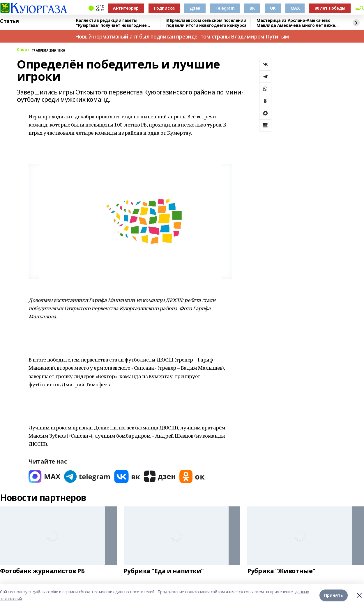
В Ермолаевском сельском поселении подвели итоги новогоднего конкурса (206, 23)
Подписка (164, 8)
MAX (295, 8)
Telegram (225, 8)
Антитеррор (126, 8)
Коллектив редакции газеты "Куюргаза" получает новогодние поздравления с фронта (111, 23)
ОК (273, 8)
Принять (334, 595)
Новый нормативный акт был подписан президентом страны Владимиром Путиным (182, 36)
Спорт (23, 50)
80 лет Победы (330, 8)
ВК (252, 8)
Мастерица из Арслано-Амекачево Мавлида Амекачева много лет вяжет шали (297, 23)
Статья (9, 21)
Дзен (195, 8)
